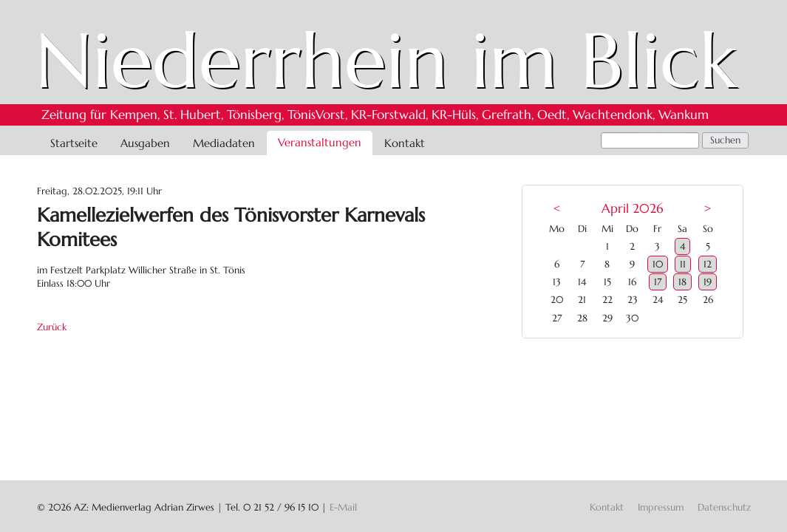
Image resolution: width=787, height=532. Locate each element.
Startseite (74, 143)
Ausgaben (145, 143)
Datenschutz (724, 507)
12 (708, 264)
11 (683, 264)
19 (708, 282)
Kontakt (405, 143)
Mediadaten (224, 143)
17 (658, 282)
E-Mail (343, 507)
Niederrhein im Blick (386, 61)
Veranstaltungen (320, 142)
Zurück (52, 327)
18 (682, 282)
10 (658, 264)
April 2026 (632, 209)
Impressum (661, 507)
